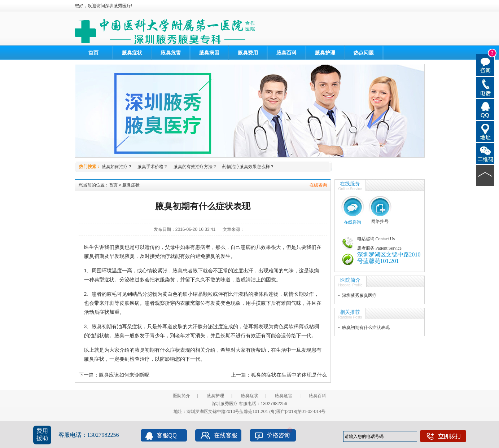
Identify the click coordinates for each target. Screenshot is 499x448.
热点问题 (364, 53)
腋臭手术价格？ (153, 167)
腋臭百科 (286, 53)
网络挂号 (380, 221)
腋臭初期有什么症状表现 (366, 328)
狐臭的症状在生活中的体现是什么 (289, 375)
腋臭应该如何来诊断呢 (124, 375)
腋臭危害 (171, 53)
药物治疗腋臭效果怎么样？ (248, 167)
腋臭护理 (325, 53)
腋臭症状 (132, 53)
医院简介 (350, 280)
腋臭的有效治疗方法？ (195, 167)
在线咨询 (318, 185)
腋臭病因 (209, 53)
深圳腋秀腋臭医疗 (359, 295)
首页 (93, 53)
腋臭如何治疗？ (117, 167)
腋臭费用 (248, 53)
